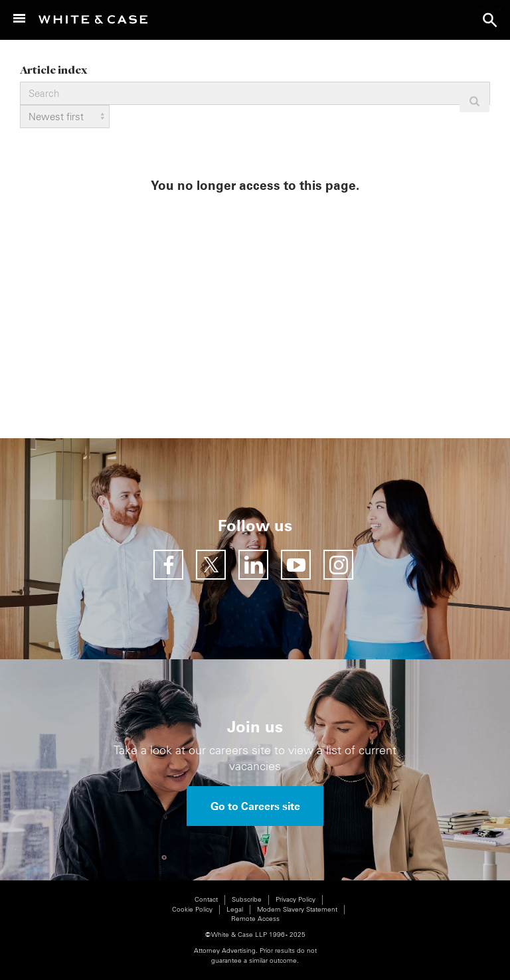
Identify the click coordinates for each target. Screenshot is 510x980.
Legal (235, 909)
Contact (206, 899)
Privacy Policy (296, 899)
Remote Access (255, 919)
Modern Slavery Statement (297, 909)
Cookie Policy (192, 909)
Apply (474, 101)
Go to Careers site (255, 806)
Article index (53, 69)
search (490, 20)
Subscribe (247, 899)
